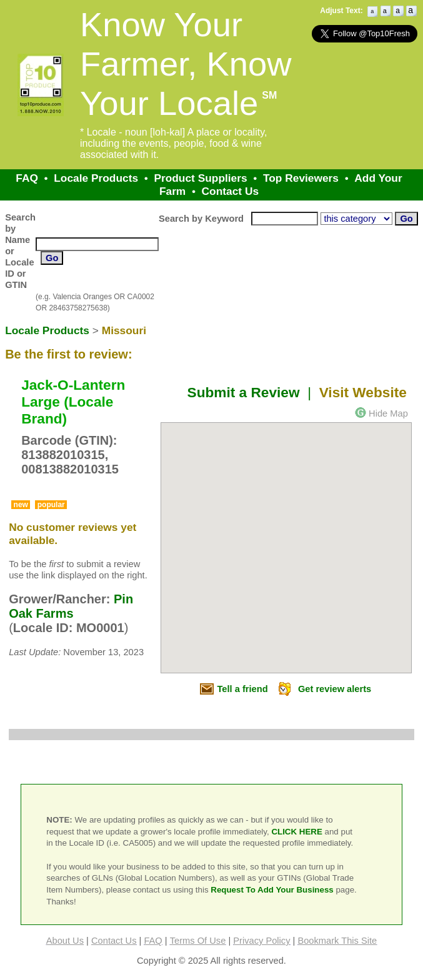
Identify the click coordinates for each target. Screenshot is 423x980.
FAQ (27, 178)
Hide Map (388, 413)
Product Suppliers (200, 178)
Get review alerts (335, 689)
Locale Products (96, 178)
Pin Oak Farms (71, 606)
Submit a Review (244, 392)
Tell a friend (243, 689)
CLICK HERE (296, 832)
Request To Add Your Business (272, 890)
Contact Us (230, 191)
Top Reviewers (301, 178)
